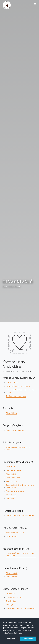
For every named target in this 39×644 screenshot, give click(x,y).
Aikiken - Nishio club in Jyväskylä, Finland (20, 516)
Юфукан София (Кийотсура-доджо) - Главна (19, 448)
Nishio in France (11, 536)
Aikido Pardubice (12, 474)
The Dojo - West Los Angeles (16, 396)
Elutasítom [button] (11, 639)
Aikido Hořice (11, 467)
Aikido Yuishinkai (12, 413)
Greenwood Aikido (12, 383)
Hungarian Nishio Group (14, 597)
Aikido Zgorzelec (12, 577)
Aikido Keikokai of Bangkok (15, 430)
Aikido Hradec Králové (13, 471)
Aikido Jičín (10, 499)
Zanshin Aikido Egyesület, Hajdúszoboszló (21, 608)
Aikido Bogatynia (12, 573)
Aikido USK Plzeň (12, 481)
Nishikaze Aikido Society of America (18, 386)
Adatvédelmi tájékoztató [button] (13, 633)
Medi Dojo (9, 605)
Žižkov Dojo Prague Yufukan (16, 491)
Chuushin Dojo (11, 601)
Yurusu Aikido (11, 594)
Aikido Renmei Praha (13, 478)
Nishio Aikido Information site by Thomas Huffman (20, 391)
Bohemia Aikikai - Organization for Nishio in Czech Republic (21, 486)
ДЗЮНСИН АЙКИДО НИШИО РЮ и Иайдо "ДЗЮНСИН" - (21, 555)
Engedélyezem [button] (28, 639)
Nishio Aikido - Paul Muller (15, 533)
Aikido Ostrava (11, 495)
